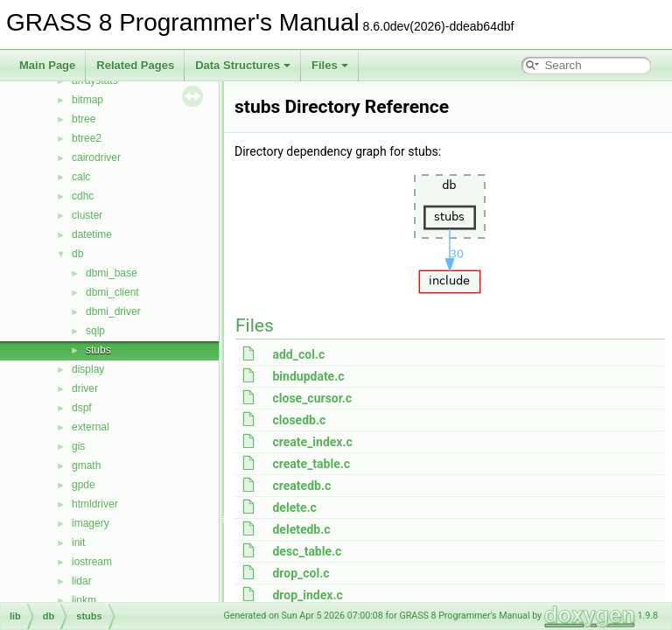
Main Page (47, 65)
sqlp (95, 331)
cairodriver (96, 157)
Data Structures (243, 65)
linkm (84, 600)
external (91, 427)
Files (330, 65)
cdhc (83, 196)
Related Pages (135, 65)
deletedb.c (301, 529)
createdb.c (301, 486)
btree (84, 119)
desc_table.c (307, 551)
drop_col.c (301, 573)
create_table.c (311, 464)
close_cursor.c (312, 398)
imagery (91, 523)
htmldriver (95, 504)
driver (85, 388)
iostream (92, 562)
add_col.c (298, 354)
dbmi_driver (113, 311)
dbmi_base (112, 273)
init (78, 542)
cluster (87, 215)
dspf (82, 408)
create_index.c (312, 442)
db (77, 254)
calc (81, 177)
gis (78, 446)
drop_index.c (307, 595)
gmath (86, 465)
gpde (84, 485)
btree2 (87, 138)
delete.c (294, 507)
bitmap (87, 100)
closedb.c (299, 420)
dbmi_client (112, 292)
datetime (92, 234)
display (88, 369)
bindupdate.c (308, 376)
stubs (98, 350)
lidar (82, 581)
